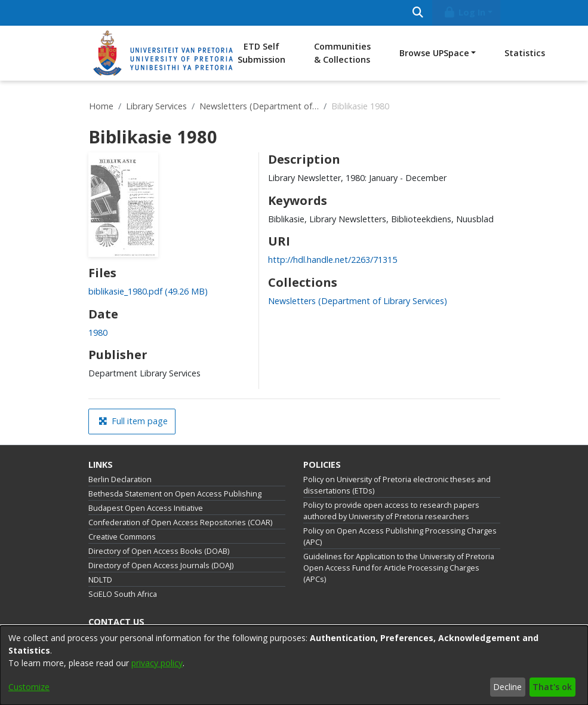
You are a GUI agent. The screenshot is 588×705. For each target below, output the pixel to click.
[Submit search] (418, 13)
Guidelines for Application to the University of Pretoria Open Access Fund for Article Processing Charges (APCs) (399, 568)
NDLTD (100, 580)
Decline (507, 687)
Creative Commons (122, 537)
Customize (29, 687)
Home (101, 106)
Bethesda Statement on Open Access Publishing (175, 494)
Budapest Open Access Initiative (146, 508)
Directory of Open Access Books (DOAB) (159, 551)
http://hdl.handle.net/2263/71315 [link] (333, 260)
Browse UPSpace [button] (434, 53)
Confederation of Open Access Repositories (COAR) (180, 522)
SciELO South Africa (123, 594)
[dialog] (294, 665)
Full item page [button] (133, 421)
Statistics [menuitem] (525, 53)
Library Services (156, 106)
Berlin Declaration (120, 479)
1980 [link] (98, 332)
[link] (148, 291)
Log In (464, 12)
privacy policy (157, 663)
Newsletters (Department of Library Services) (259, 106)
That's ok (552, 687)
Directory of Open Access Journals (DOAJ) (161, 565)
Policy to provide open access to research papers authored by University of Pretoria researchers (391, 511)
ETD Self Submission (261, 53)
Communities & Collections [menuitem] (342, 53)
